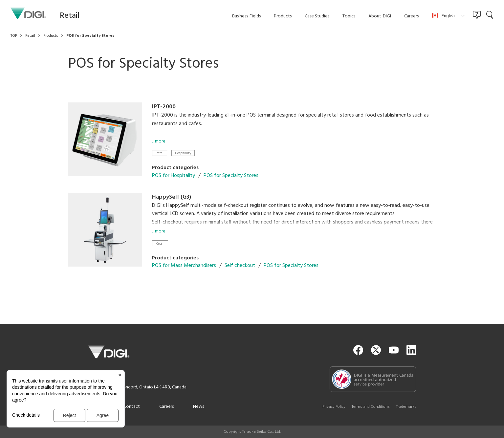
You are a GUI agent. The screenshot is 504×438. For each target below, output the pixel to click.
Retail (160, 153)
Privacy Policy (334, 407)
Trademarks (406, 407)
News (198, 407)
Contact (132, 407)
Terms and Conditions (371, 407)
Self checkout (240, 266)
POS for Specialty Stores (231, 176)
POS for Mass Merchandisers (184, 266)
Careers (166, 407)
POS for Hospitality (174, 176)
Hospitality (183, 153)
